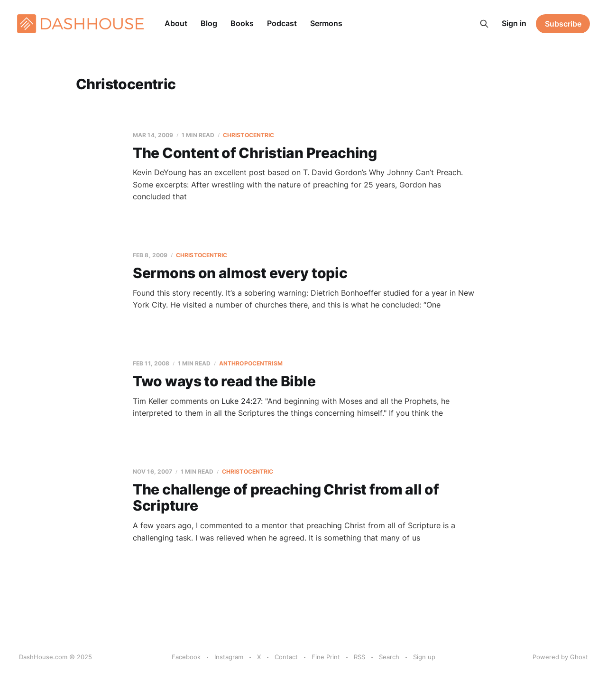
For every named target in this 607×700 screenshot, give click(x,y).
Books (242, 23)
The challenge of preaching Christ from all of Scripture (286, 498)
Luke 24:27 (241, 401)
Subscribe (563, 24)
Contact (286, 657)
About (176, 23)
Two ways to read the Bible (224, 381)
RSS (359, 657)
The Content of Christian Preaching (255, 153)
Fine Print (326, 657)
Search (389, 657)
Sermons (326, 23)
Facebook (186, 657)
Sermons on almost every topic (240, 273)
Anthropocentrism (251, 363)
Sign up (424, 657)
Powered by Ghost (560, 657)
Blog (209, 23)
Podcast (282, 23)
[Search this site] (484, 24)
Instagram (229, 657)
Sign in (514, 23)
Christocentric (249, 135)
